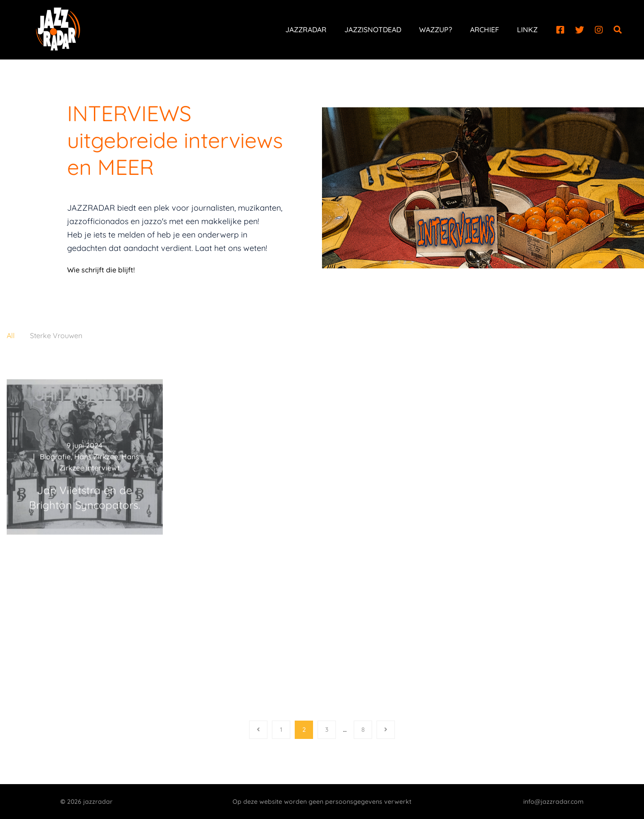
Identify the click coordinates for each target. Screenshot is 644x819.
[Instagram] (599, 30)
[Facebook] (560, 30)
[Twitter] (580, 30)
